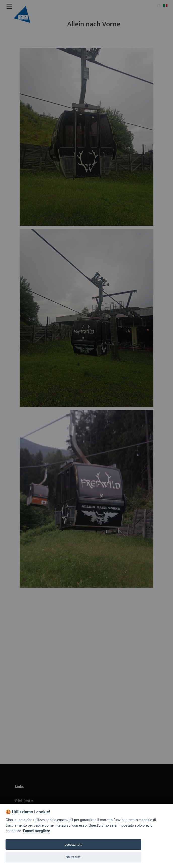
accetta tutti (74, 845)
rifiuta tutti (73, 857)
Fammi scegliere (37, 831)
